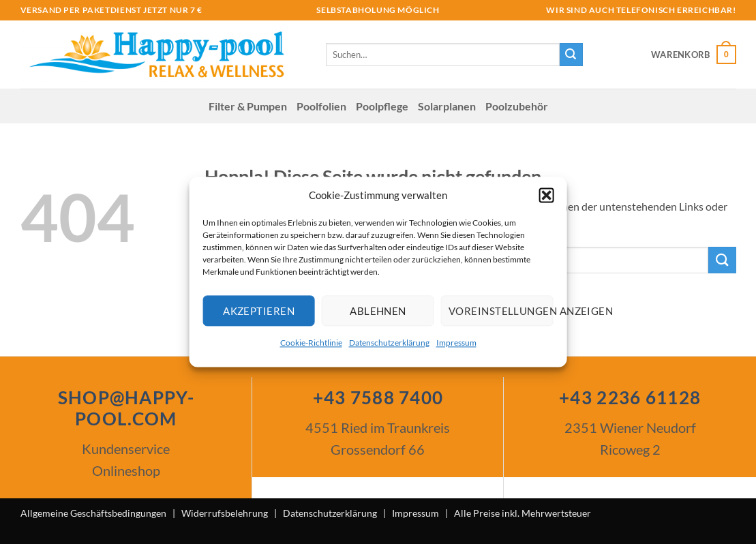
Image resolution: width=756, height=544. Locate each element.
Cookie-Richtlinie (311, 343)
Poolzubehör (517, 106)
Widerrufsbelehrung (225, 513)
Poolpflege (382, 106)
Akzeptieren (259, 311)
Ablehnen (378, 311)
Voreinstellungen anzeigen (501, 311)
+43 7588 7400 (378, 397)
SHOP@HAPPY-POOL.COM (126, 408)
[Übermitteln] (571, 55)
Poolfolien (321, 106)
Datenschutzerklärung (389, 343)
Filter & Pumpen (248, 106)
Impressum (456, 343)
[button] (547, 195)
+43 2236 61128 (630, 397)
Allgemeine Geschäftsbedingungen (93, 513)
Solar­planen (447, 106)
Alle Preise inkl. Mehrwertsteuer (523, 513)
